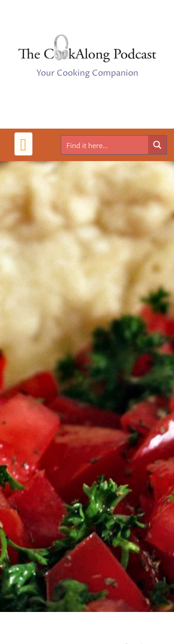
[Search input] (105, 145)
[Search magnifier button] (157, 145)
